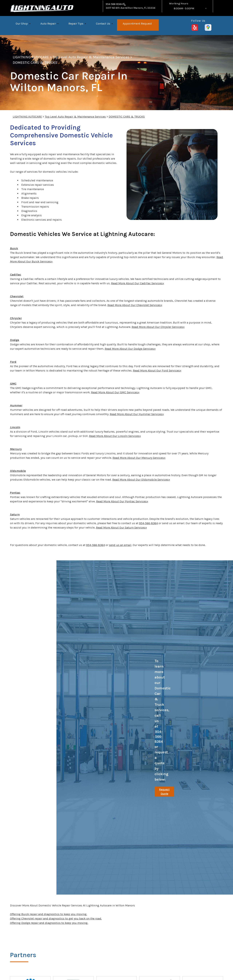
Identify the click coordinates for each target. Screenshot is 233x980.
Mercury (16, 449)
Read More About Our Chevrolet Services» (135, 305)
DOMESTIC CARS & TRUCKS (35, 63)
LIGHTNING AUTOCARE (31, 57)
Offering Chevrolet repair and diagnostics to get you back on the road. (56, 918)
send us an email (120, 545)
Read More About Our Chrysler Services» (158, 327)
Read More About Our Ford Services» (157, 370)
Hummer (16, 405)
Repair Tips (76, 24)
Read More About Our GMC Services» (115, 392)
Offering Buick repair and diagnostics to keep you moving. (49, 914)
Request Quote (164, 792)
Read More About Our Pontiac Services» (122, 501)
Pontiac (15, 493)
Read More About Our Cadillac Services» (138, 283)
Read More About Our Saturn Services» (121, 528)
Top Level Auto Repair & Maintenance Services (91, 57)
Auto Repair (48, 24)
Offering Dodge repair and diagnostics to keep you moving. (49, 923)
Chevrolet (17, 296)
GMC (13, 384)
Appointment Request (137, 24)
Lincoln (15, 427)
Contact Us (103, 24)
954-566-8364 (114, 4)
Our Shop (22, 24)
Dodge (15, 340)
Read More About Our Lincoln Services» (115, 436)
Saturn (15, 514)
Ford (13, 362)
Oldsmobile (18, 471)
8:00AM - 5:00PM (184, 8)
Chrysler (16, 318)
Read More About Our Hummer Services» (137, 414)
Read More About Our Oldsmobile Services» (141, 480)
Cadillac (16, 275)
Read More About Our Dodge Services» (130, 349)
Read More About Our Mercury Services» (139, 458)
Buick (14, 248)
